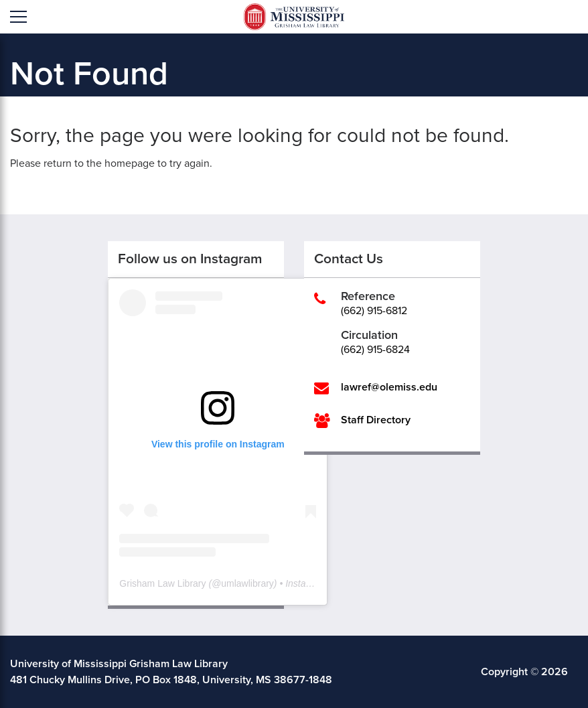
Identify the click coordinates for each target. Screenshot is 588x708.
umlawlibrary (247, 583)
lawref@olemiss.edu (389, 387)
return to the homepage (99, 163)
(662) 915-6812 (374, 311)
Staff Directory (376, 420)
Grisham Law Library (162, 583)
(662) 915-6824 (375, 350)
